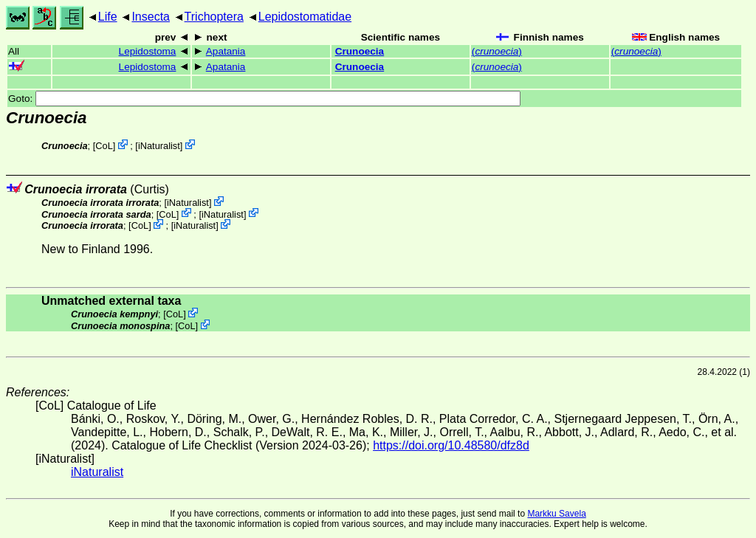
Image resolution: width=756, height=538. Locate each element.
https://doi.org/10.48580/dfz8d (451, 445)
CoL (104, 146)
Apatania (226, 51)
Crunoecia (360, 51)
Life (108, 17)
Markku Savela (556, 514)
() (497, 51)
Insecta (151, 17)
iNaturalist (159, 146)
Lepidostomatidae (305, 17)
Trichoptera (214, 17)
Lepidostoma (148, 51)
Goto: (264, 99)
